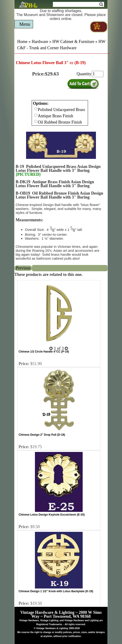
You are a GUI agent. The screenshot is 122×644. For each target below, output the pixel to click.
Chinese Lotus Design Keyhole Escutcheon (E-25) (52, 515)
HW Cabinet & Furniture (73, 42)
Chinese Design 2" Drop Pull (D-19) (42, 435)
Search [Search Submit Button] (101, 4)
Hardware (40, 42)
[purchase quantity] (98, 74)
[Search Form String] (78, 4)
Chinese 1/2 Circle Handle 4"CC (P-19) (44, 352)
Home (22, 42)
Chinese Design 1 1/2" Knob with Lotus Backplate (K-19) (56, 591)
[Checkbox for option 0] (36, 109)
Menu (25, 24)
